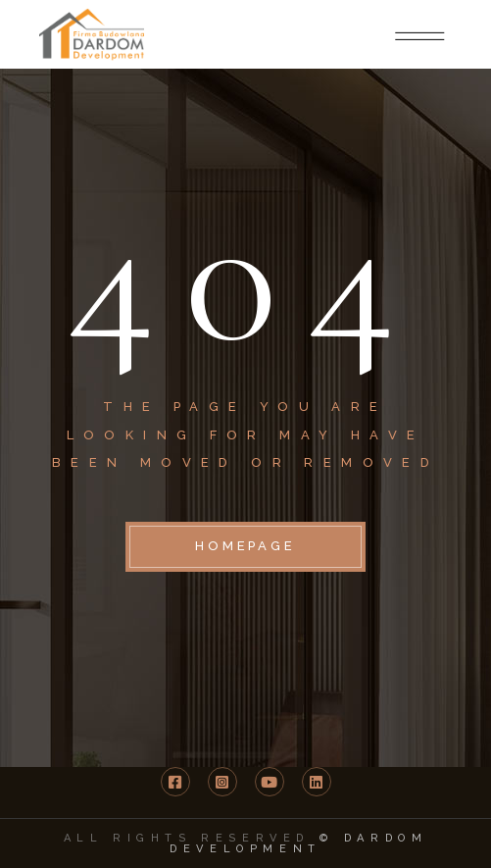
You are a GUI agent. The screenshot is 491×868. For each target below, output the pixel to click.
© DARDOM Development (298, 843)
